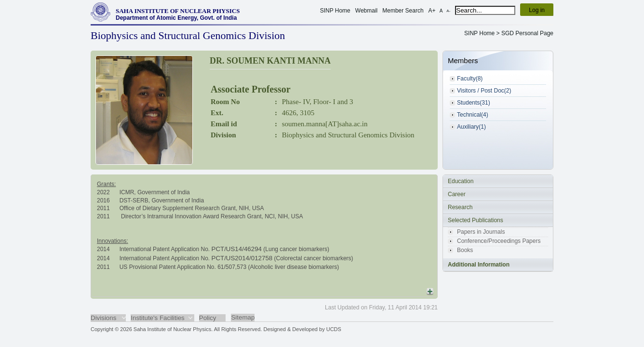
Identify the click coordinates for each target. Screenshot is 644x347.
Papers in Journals (481, 232)
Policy (208, 318)
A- (448, 11)
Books (465, 250)
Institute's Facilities (157, 318)
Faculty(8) (470, 79)
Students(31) (474, 103)
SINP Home (335, 11)
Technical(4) (473, 115)
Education (461, 181)
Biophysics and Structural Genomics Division (348, 135)
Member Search (403, 11)
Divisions (103, 318)
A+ (432, 11)
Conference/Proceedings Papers (499, 241)
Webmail (366, 11)
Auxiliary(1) (471, 127)
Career (457, 194)
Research (460, 207)
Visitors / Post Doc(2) (484, 91)
